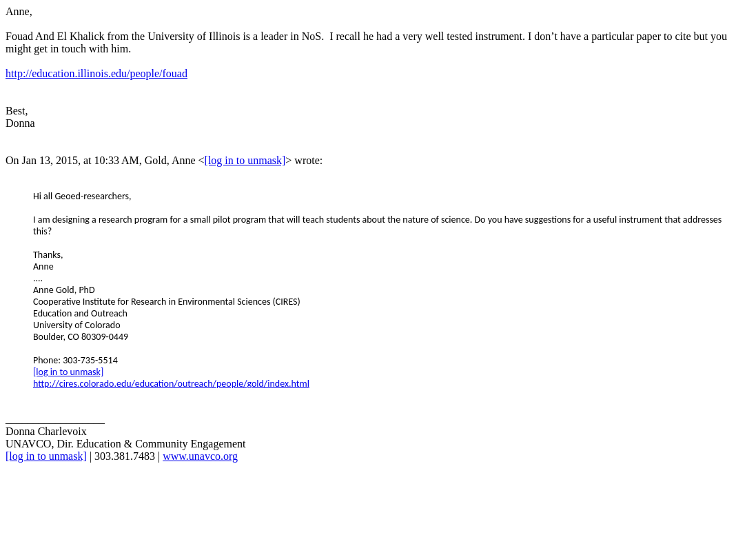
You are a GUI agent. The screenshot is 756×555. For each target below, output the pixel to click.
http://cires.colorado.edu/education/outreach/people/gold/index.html (171, 384)
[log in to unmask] (245, 160)
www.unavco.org (200, 456)
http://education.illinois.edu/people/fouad (96, 73)
